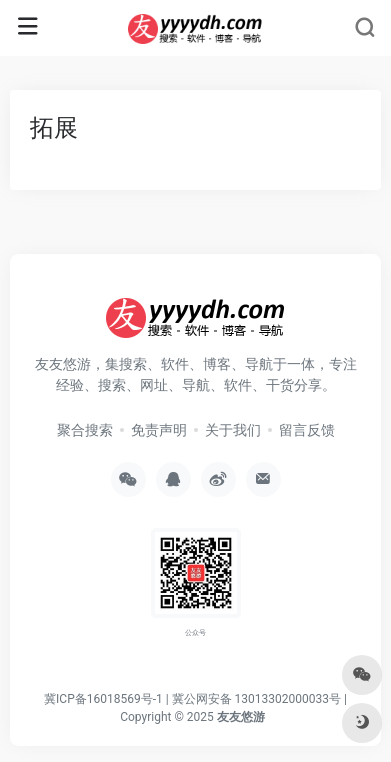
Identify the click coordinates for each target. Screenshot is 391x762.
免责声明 (159, 430)
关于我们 (233, 430)
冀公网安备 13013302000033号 (256, 699)
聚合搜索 (85, 430)
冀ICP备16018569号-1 (103, 699)
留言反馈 (307, 430)
